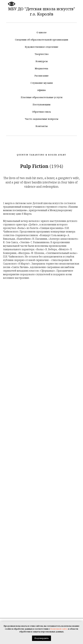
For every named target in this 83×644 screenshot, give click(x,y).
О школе (41, 32)
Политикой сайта (59, 629)
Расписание (41, 76)
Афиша (41, 90)
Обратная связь (41, 112)
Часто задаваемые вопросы (41, 119)
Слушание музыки (42, 83)
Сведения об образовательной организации (41, 40)
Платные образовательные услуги (42, 97)
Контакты (42, 126)
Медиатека (41, 68)
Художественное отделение (41, 47)
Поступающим (41, 104)
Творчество (42, 54)
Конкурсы (42, 61)
